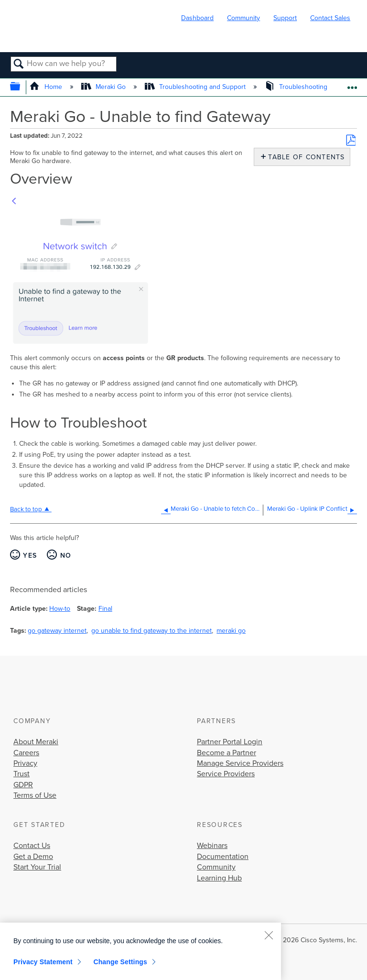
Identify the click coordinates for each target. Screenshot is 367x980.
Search (19, 65)
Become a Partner (227, 753)
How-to (60, 609)
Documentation (223, 857)
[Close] (269, 935)
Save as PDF (351, 140)
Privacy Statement (43, 962)
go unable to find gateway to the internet (151, 631)
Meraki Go (104, 87)
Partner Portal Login (230, 742)
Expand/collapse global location (352, 84)
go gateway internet (57, 631)
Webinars (212, 846)
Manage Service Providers (240, 763)
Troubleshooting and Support (196, 87)
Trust (22, 774)
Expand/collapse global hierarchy (21, 87)
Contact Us (32, 846)
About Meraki (36, 742)
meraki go (231, 631)
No (66, 556)
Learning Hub (219, 878)
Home (47, 87)
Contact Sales (330, 18)
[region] (140, 951)
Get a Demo (33, 857)
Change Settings (120, 962)
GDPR (23, 785)
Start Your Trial (37, 867)
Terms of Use (35, 795)
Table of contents (304, 157)
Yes (30, 556)
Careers (26, 753)
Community (243, 18)
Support (285, 18)
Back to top (26, 509)
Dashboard (197, 18)
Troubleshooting (297, 87)
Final (105, 609)
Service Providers (226, 774)
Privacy (25, 763)
